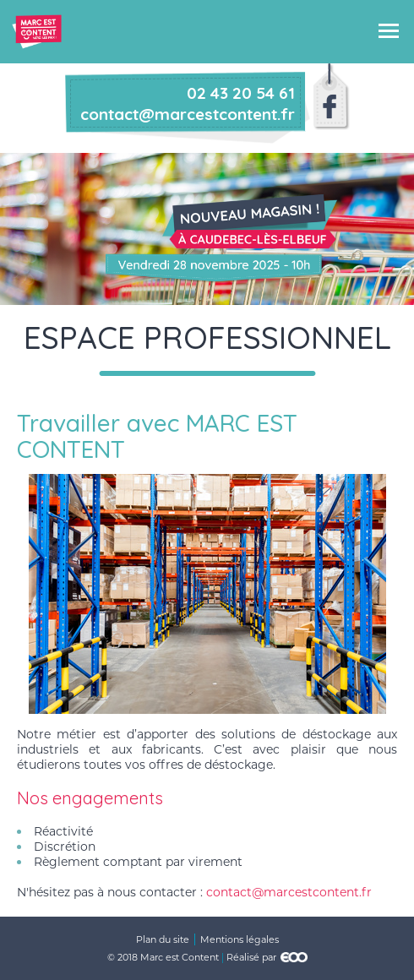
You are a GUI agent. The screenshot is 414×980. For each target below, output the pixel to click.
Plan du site (163, 939)
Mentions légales (240, 939)
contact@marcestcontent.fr (289, 892)
